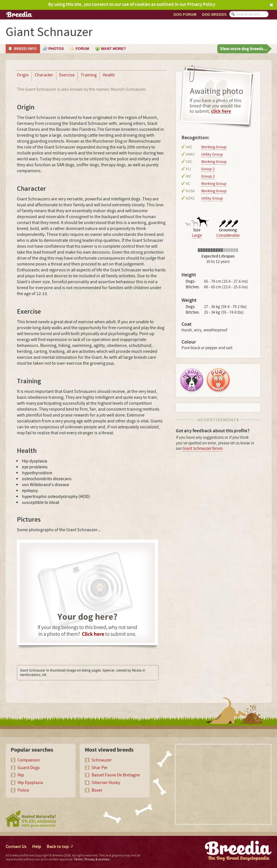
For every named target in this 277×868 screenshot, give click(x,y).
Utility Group (212, 154)
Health (109, 75)
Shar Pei (99, 768)
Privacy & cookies (97, 859)
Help (37, 847)
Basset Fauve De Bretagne (116, 775)
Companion (29, 760)
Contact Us (16, 847)
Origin (23, 75)
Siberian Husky (106, 783)
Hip (21, 775)
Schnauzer (102, 760)
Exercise (67, 75)
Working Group (214, 147)
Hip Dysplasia (30, 783)
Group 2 (208, 169)
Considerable (228, 235)
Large (197, 235)
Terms (78, 859)
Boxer (97, 790)
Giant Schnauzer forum (203, 449)
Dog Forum (185, 15)
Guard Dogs (29, 768)
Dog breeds (214, 15)
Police (23, 790)
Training (89, 75)
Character (44, 75)
